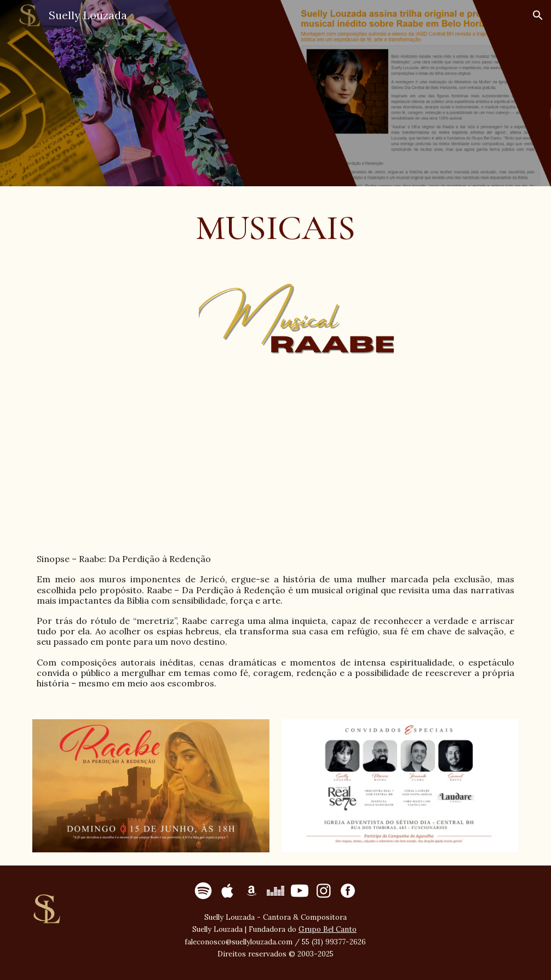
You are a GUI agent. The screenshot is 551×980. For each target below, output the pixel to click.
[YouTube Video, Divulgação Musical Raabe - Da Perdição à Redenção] (275, 457)
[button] (538, 15)
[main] (275, 228)
